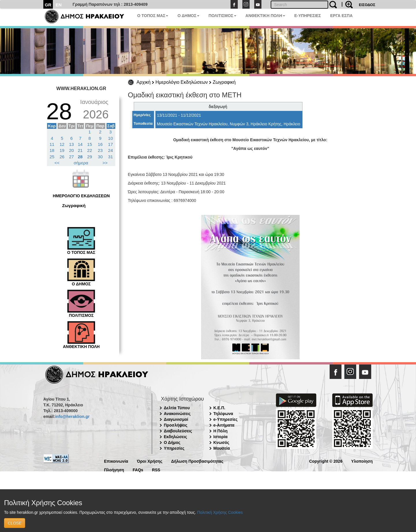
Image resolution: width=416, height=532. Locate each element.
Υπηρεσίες (174, 448)
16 (100, 144)
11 (52, 144)
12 (62, 144)
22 (90, 150)
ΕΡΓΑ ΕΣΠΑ (341, 16)
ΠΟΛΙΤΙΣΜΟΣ (222, 16)
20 (71, 150)
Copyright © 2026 (326, 461)
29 (90, 157)
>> (105, 163)
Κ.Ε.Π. (219, 408)
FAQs (138, 469)
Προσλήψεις (176, 425)
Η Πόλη (221, 431)
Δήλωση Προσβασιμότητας (197, 461)
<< (57, 163)
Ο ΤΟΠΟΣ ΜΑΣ (153, 16)
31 (110, 157)
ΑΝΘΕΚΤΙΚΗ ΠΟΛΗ (265, 16)
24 (110, 150)
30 (100, 157)
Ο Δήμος (172, 442)
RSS (156, 469)
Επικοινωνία (116, 461)
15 (90, 144)
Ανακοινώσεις (177, 414)
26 (62, 157)
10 (110, 138)
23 (100, 150)
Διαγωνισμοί (176, 419)
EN (59, 5)
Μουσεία (222, 448)
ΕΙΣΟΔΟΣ (367, 5)
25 (52, 157)
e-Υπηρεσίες (226, 419)
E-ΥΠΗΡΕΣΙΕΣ (308, 16)
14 (80, 144)
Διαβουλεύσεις (178, 431)
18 (52, 150)
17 (110, 144)
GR (48, 5)
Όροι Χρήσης (150, 461)
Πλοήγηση (114, 469)
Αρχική (144, 82)
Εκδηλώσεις (175, 437)
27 (71, 157)
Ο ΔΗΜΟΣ (188, 16)
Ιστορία (221, 437)
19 (62, 150)
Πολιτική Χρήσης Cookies (220, 512)
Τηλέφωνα (223, 414)
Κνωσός (221, 442)
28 (80, 157)
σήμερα (81, 163)
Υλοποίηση (362, 461)
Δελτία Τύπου (177, 408)
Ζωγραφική (224, 82)
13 (71, 144)
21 (80, 150)
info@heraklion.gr (72, 416)
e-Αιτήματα (224, 425)
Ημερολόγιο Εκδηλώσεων (182, 82)
